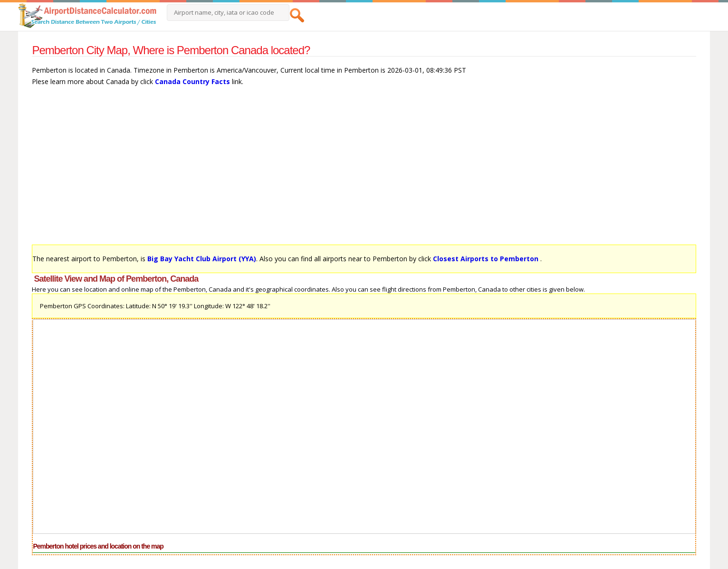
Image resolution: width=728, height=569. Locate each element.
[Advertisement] (317, 170)
